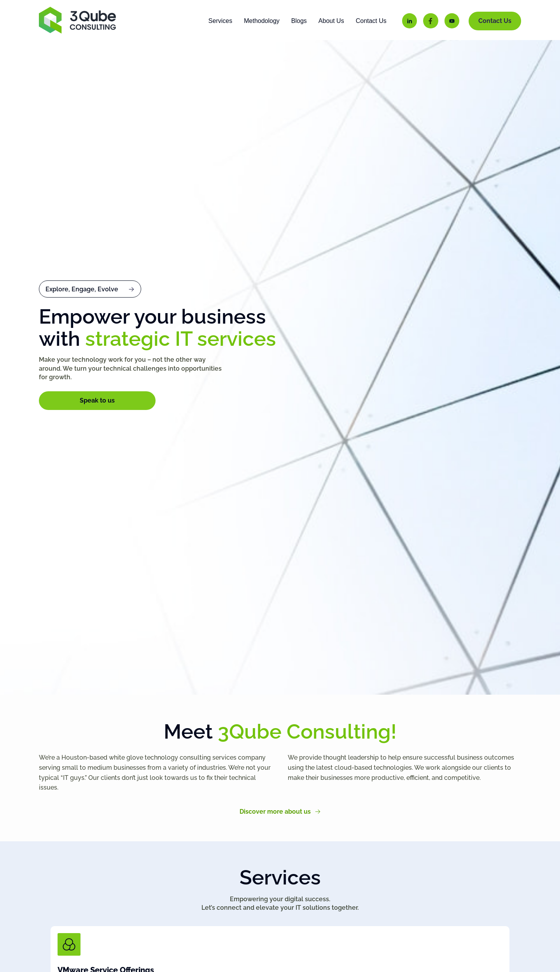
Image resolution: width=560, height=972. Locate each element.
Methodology (262, 21)
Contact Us (371, 21)
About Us (331, 21)
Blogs (299, 21)
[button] (90, 300)
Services (220, 21)
